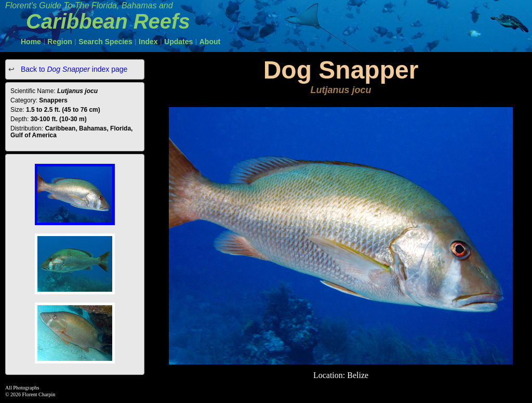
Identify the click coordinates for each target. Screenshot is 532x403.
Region (59, 42)
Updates (178, 42)
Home (31, 42)
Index (148, 42)
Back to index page (73, 69)
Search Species (105, 42)
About (210, 42)
